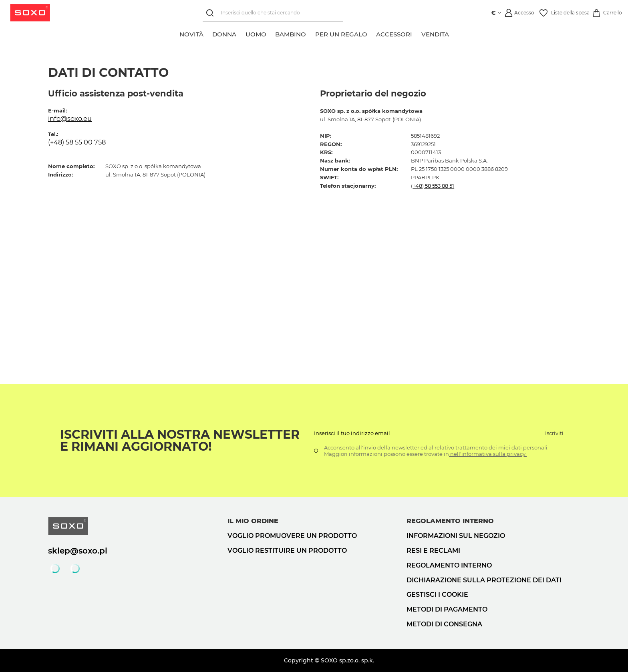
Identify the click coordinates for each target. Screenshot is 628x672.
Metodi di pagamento (447, 609)
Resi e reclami (433, 551)
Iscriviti (554, 433)
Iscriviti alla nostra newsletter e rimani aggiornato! (180, 441)
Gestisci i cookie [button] (437, 595)
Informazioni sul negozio (456, 536)
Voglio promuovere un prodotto (292, 536)
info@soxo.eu (70, 118)
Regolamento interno (449, 565)
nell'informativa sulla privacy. (488, 454)
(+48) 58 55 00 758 (77, 142)
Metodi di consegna (444, 624)
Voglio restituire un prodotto (287, 551)
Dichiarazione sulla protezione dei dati (484, 580)
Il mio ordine (253, 521)
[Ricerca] (211, 13)
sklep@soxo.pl (78, 551)
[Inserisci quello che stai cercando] (272, 13)
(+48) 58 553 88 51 (433, 186)
